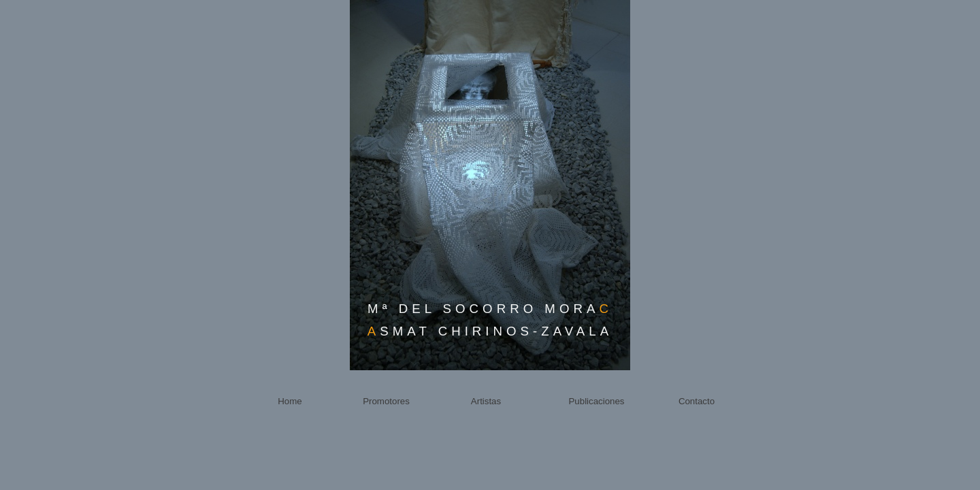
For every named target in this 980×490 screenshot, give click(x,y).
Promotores (386, 401)
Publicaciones (596, 401)
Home (290, 401)
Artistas (486, 401)
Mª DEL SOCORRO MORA (490, 309)
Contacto (697, 401)
